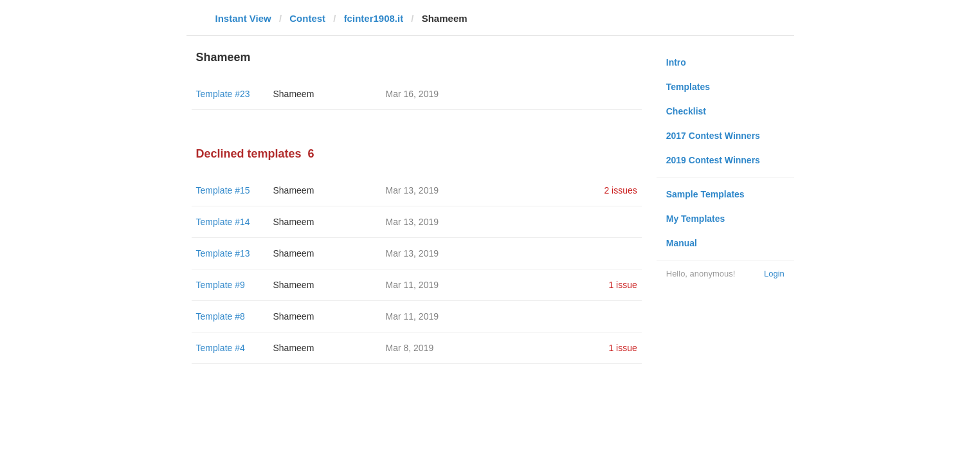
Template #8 (221, 316)
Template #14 (223, 222)
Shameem (294, 94)
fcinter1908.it (374, 18)
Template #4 (221, 348)
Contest (307, 18)
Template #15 (223, 190)
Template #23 (223, 94)
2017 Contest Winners (713, 136)
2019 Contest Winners (713, 160)
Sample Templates (705, 194)
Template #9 (221, 285)
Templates (688, 87)
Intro (676, 62)
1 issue (622, 285)
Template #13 (223, 253)
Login (774, 274)
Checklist (686, 111)
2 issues (620, 190)
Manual (682, 243)
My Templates (696, 219)
